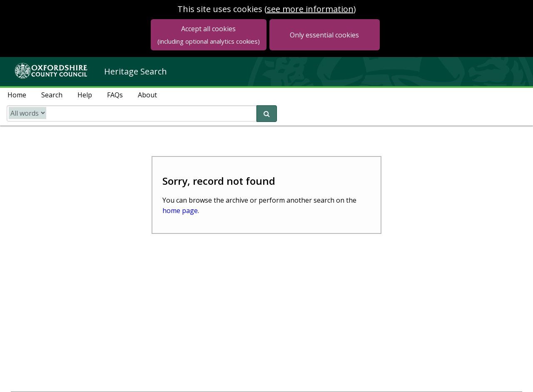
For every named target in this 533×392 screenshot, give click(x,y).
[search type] (27, 113)
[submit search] (267, 114)
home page (180, 211)
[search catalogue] (132, 113)
